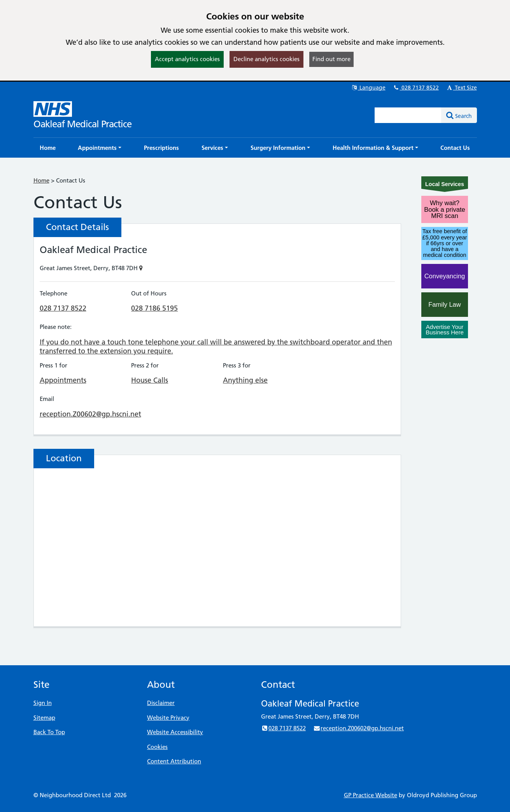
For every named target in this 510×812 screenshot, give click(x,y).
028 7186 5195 (154, 308)
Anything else (245, 380)
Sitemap (44, 718)
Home (41, 180)
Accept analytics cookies (187, 59)
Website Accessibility (175, 732)
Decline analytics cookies (266, 59)
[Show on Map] (141, 268)
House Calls (150, 380)
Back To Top (49, 732)
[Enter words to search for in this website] (408, 115)
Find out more (331, 59)
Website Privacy (168, 718)
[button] (100, 148)
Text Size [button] (462, 88)
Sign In (43, 703)
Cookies (157, 747)
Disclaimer (161, 703)
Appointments (63, 380)
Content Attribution (174, 761)
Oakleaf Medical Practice (82, 124)
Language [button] (368, 88)
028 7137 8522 (416, 88)
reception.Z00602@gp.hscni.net (90, 414)
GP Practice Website (371, 795)
